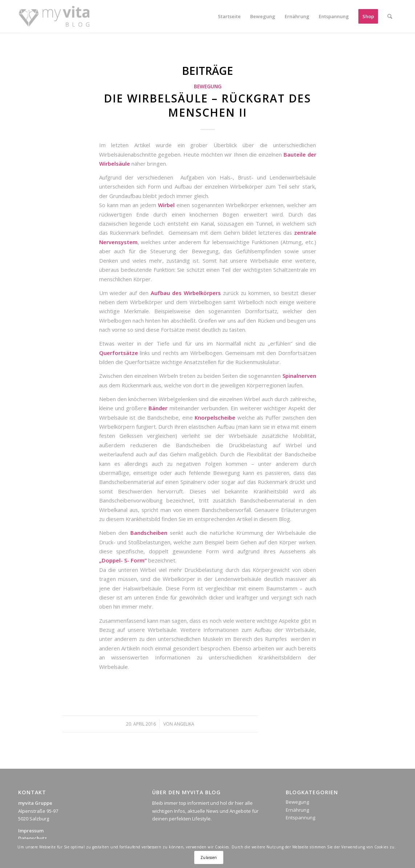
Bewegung (208, 86)
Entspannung (300, 817)
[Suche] (390, 16)
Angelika (184, 724)
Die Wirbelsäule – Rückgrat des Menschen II (207, 105)
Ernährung (297, 810)
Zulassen (209, 857)
